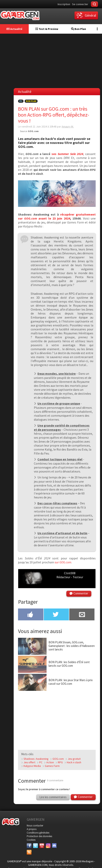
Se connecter (80, 4)
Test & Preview (47, 29)
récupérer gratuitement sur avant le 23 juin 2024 (57, 216)
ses (67, 154)
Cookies (31, 840)
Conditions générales (38, 833)
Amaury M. (68, 126)
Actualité (14, 29)
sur (63, 562)
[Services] (29, 852)
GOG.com (58, 759)
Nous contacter (35, 826)
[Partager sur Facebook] (31, 615)
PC (21, 101)
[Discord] (54, 846)
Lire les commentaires (53, 797)
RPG (60, 762)
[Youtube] (42, 846)
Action (50, 762)
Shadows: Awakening (36, 759)
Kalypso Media (32, 766)
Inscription (64, 4)
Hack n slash (74, 762)
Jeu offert (29, 762)
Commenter (81, 593)
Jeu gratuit (74, 759)
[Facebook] (29, 846)
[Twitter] (35, 846)
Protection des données (39, 836)
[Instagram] (48, 846)
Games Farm (52, 766)
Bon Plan (79, 29)
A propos (32, 829)
